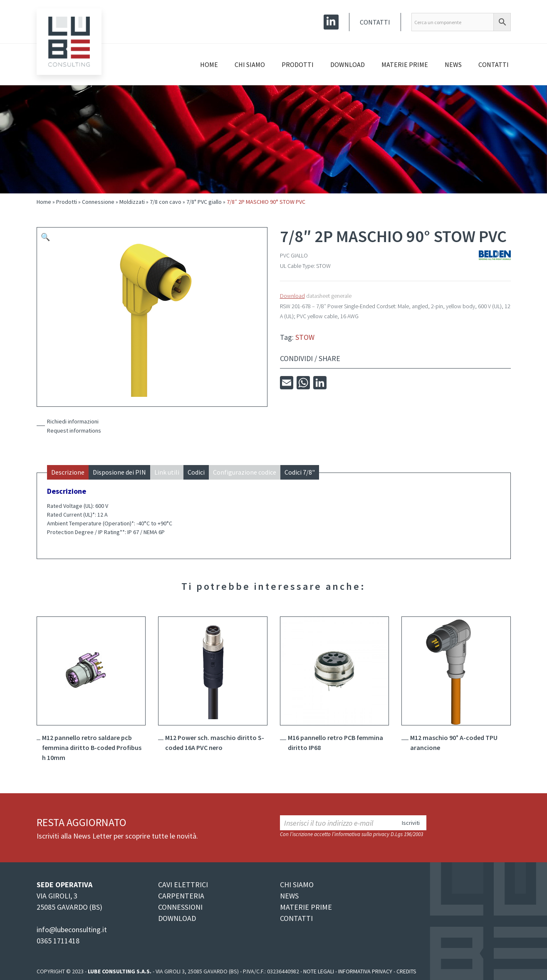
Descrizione (68, 472)
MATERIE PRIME (306, 907)
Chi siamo (250, 64)
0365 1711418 (58, 941)
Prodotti (298, 64)
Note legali (319, 971)
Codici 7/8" (300, 472)
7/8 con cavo (166, 202)
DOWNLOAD (177, 918)
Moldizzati (132, 202)
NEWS (289, 896)
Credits (406, 971)
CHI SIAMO (297, 885)
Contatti (375, 22)
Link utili (167, 472)
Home (209, 64)
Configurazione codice (245, 472)
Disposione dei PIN (119, 472)
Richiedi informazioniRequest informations (74, 426)
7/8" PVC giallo (204, 202)
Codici (196, 472)
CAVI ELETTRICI (183, 885)
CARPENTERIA (181, 896)
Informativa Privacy (365, 971)
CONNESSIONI (180, 907)
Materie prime (405, 64)
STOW (305, 337)
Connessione (98, 202)
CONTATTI (296, 918)
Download (348, 64)
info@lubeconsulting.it (72, 929)
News (453, 64)
